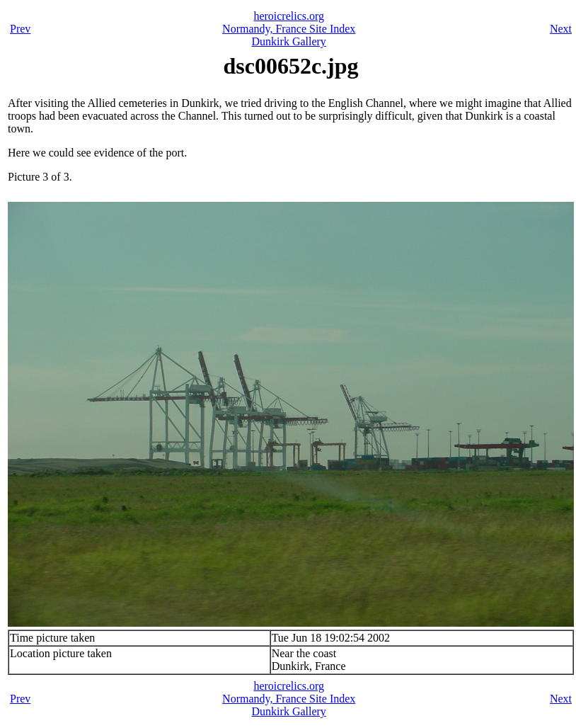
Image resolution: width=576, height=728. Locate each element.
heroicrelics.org (289, 16)
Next (561, 29)
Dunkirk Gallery (289, 41)
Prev (20, 29)
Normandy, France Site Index (289, 29)
